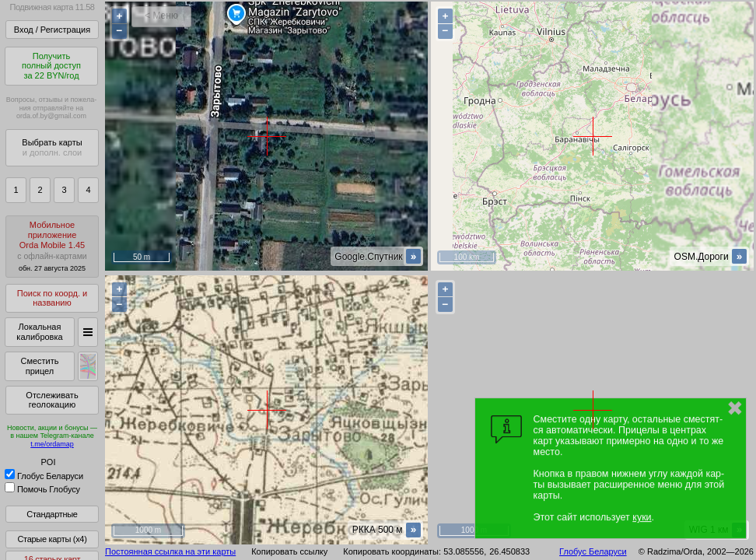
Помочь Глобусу (42, 489)
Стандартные (52, 514)
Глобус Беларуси (44, 476)
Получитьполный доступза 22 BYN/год (51, 66)
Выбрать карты (52, 147)
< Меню (161, 16)
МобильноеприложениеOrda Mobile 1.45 (52, 246)
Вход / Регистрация (52, 30)
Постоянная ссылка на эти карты (170, 551)
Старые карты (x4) (52, 539)
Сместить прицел (39, 366)
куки (642, 517)
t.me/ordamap (52, 444)
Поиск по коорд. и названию (52, 298)
